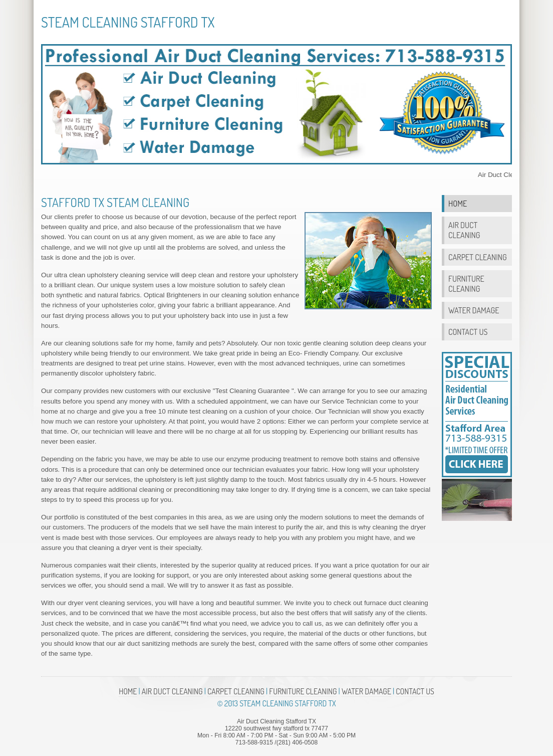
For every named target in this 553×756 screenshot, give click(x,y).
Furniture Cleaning (466, 283)
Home (458, 203)
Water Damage (474, 310)
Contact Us (468, 332)
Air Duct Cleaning (464, 230)
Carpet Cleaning (478, 257)
